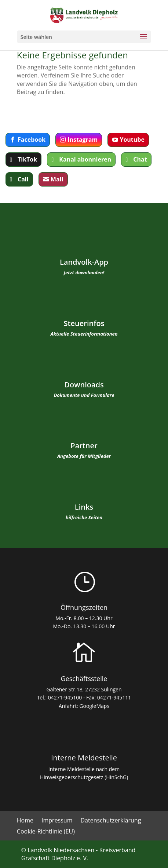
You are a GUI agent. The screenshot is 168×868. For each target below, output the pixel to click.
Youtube (132, 140)
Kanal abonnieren (85, 159)
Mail (57, 179)
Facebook (32, 140)
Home (25, 821)
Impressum (57, 821)
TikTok (27, 159)
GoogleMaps (94, 706)
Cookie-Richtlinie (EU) (46, 832)
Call (23, 179)
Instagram (83, 140)
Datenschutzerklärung (111, 821)
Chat (140, 159)
